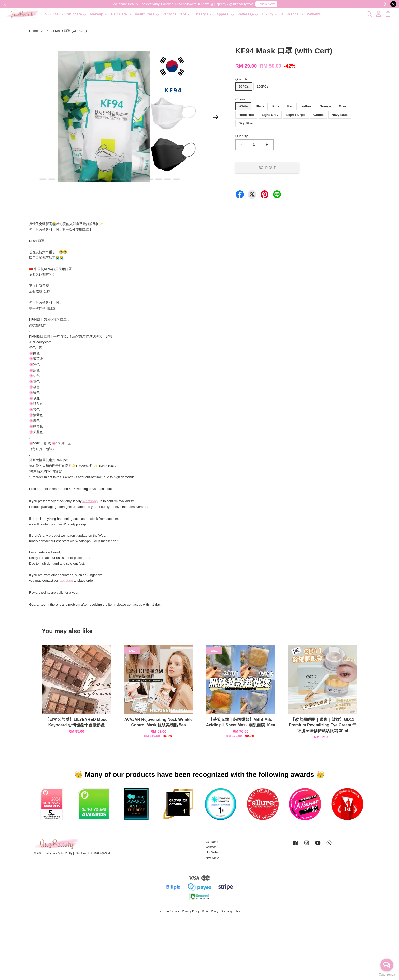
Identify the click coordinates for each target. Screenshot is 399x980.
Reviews (314, 14)
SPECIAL (54, 14)
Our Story (212, 842)
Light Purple (296, 115)
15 (168, 179)
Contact (211, 847)
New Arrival (213, 858)
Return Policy (210, 911)
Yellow (306, 106)
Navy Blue (340, 115)
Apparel (225, 14)
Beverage (248, 14)
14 (159, 179)
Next (216, 117)
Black (260, 106)
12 (141, 179)
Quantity (241, 79)
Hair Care (121, 14)
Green (344, 106)
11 (132, 179)
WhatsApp (90, 501)
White (243, 106)
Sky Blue (246, 123)
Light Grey (270, 115)
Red (290, 106)
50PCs (244, 86)
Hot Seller (212, 852)
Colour (240, 99)
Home (33, 31)
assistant (66, 580)
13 (150, 179)
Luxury (270, 14)
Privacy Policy (191, 911)
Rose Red (246, 115)
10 (123, 179)
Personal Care (177, 14)
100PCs (263, 86)
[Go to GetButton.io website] (387, 975)
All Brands (292, 14)
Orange (325, 106)
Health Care (147, 14)
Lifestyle (204, 14)
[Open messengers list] (387, 965)
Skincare (77, 14)
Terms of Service (169, 911)
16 (176, 179)
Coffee (319, 115)
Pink (276, 106)
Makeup (99, 14)
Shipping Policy (231, 911)
